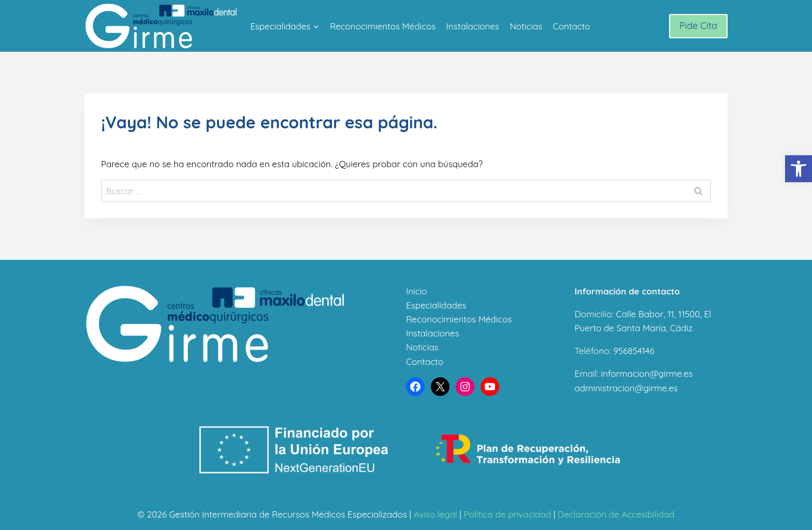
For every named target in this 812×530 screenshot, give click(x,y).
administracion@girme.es (626, 388)
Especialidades (436, 305)
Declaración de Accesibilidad (616, 514)
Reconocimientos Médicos (383, 26)
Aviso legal (436, 514)
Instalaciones (473, 26)
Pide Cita (698, 26)
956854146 (634, 351)
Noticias (526, 26)
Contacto (572, 26)
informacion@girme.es (647, 373)
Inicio (416, 291)
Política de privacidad (507, 514)
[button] (799, 169)
